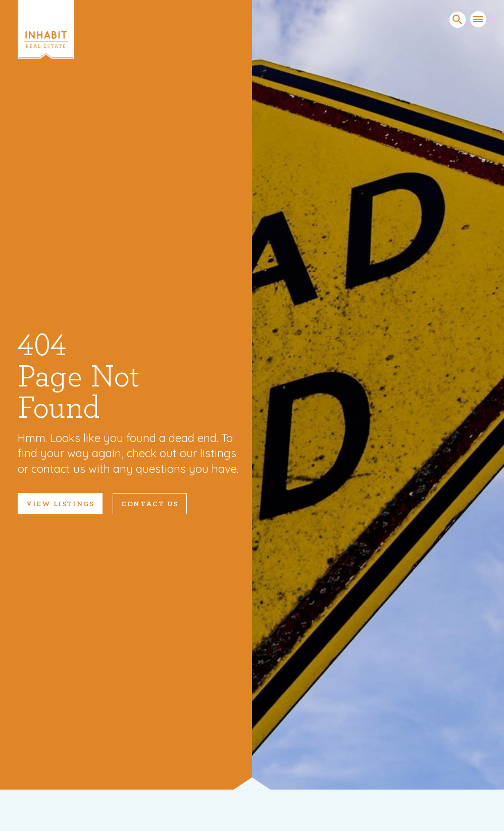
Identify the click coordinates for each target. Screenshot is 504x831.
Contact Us (150, 504)
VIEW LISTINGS (60, 504)
